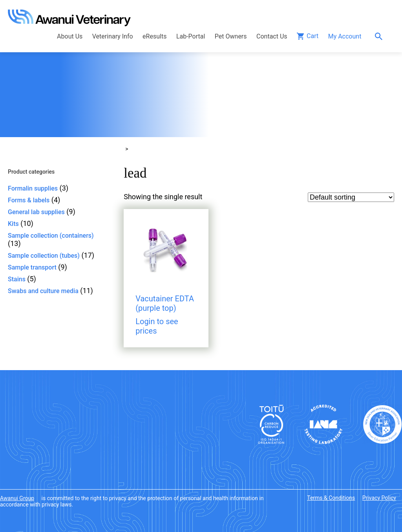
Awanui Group (17, 498)
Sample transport (32, 267)
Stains (17, 279)
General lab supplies (36, 212)
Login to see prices (157, 326)
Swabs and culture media (43, 291)
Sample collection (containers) (51, 236)
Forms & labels (29, 200)
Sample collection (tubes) (44, 256)
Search (381, 36)
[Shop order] (351, 197)
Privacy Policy (379, 498)
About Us (70, 36)
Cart (312, 36)
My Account (345, 36)
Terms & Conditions (331, 498)
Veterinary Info (113, 36)
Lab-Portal (191, 36)
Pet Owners (231, 36)
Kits (13, 224)
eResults (154, 36)
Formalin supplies (33, 188)
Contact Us (272, 36)
